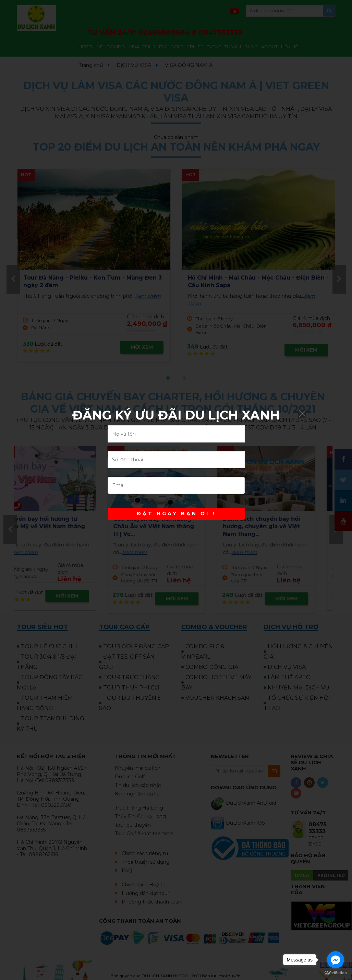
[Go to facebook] (336, 960)
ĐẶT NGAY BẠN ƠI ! (176, 513)
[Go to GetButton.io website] (336, 973)
